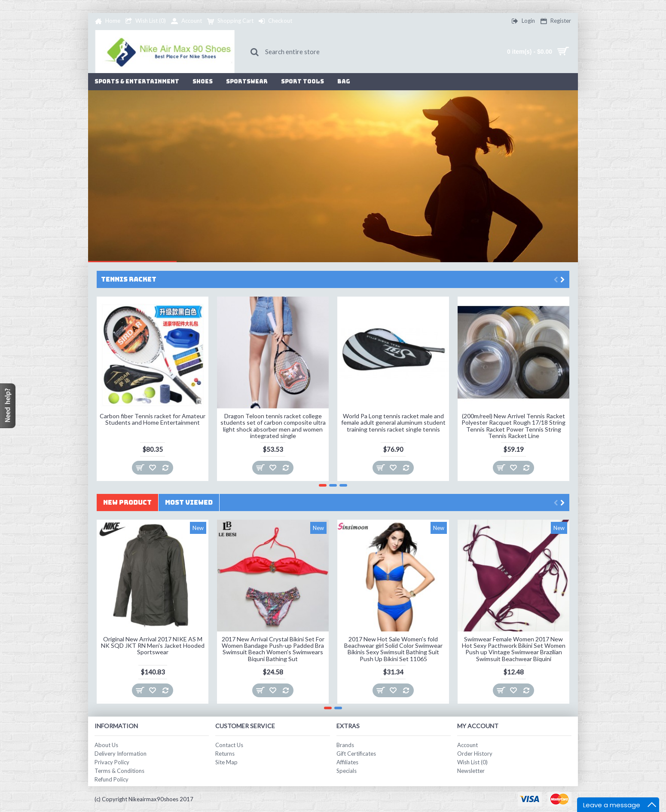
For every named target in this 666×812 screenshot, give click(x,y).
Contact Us (229, 745)
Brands (345, 745)
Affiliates (347, 762)
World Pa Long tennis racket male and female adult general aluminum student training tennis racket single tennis (393, 423)
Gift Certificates (356, 754)
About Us (106, 745)
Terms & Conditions (119, 771)
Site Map (226, 762)
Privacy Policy (112, 762)
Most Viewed (189, 503)
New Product (127, 503)
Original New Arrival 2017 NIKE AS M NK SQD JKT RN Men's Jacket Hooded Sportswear (153, 646)
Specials (347, 771)
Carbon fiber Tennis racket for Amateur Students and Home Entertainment (153, 419)
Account (467, 745)
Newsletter (471, 771)
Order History (475, 754)
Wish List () (472, 762)
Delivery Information (121, 754)
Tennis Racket (129, 279)
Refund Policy (112, 779)
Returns (225, 754)
